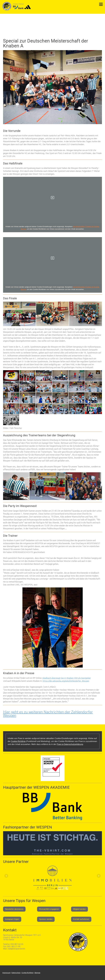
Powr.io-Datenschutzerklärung (70, 744)
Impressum (6, 973)
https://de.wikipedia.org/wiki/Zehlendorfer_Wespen (66, 681)
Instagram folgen (12, 919)
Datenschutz (16, 973)
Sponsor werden (46, 919)
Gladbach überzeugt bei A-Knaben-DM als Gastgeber (66, 678)
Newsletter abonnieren (14, 909)
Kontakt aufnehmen (81, 919)
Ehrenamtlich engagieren (49, 909)
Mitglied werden (79, 909)
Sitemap (37, 973)
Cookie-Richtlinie (18, 741)
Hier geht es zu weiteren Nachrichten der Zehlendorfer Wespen (48, 714)
